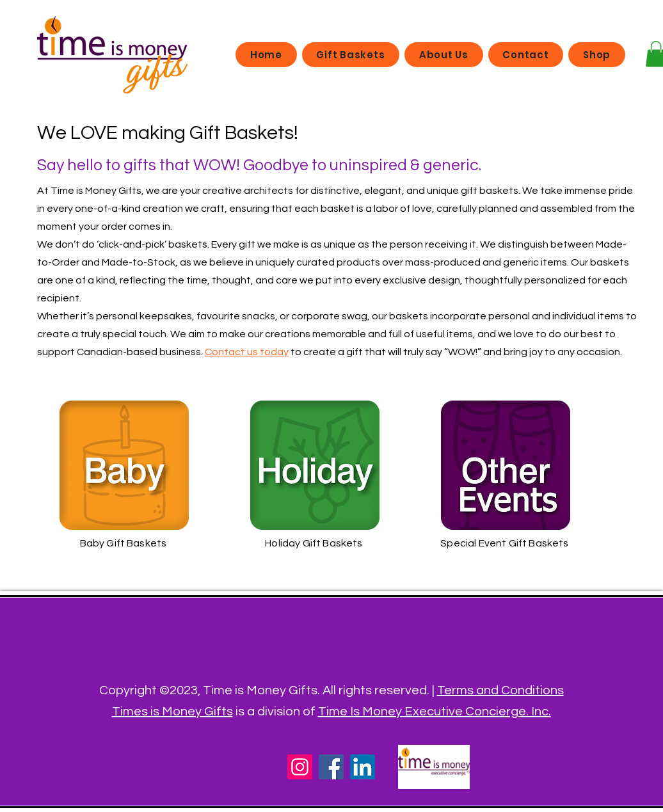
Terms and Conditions (500, 690)
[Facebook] (331, 767)
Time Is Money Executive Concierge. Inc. (435, 712)
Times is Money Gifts (172, 712)
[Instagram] (300, 767)
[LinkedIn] (363, 767)
